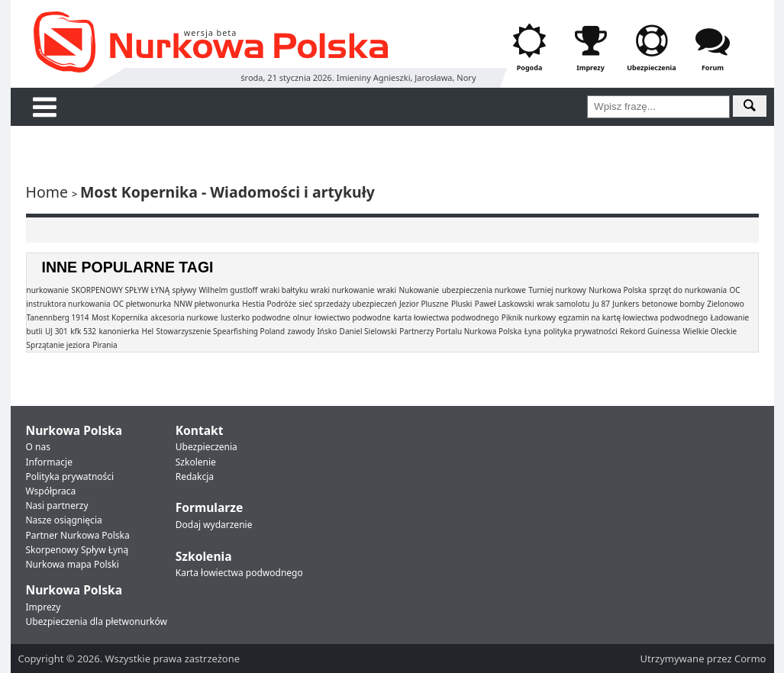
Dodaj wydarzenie (214, 525)
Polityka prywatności (70, 477)
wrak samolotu (563, 304)
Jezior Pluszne (424, 304)
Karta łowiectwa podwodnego (239, 573)
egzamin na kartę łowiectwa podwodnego (634, 317)
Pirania (105, 345)
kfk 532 (83, 331)
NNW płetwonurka (206, 304)
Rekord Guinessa (650, 331)
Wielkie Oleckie (710, 331)
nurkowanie (48, 290)
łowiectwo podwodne (353, 317)
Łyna (533, 331)
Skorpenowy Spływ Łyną (77, 550)
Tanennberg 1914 (58, 317)
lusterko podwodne (255, 317)
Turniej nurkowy (557, 290)
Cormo (750, 659)
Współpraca (51, 491)
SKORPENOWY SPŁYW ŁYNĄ (120, 290)
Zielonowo (726, 304)
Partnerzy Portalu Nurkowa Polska (460, 331)
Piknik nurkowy (529, 317)
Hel (148, 331)
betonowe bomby (673, 304)
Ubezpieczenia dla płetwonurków (97, 621)
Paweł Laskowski (505, 304)
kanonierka (119, 331)
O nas (38, 447)
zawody (301, 331)
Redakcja (195, 477)
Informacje (49, 462)
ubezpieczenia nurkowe (484, 290)
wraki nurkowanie (342, 290)
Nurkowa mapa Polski (73, 564)
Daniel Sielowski (368, 331)
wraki (387, 290)
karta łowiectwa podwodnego (446, 317)
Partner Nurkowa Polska (78, 535)
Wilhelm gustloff (228, 290)
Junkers (626, 304)
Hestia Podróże (269, 304)
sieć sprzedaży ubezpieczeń (347, 304)
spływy (184, 290)
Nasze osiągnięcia (64, 520)
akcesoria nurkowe (184, 317)
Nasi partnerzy (57, 506)
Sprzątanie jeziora (58, 345)
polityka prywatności (580, 331)
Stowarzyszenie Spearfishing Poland (221, 331)
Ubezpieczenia (206, 447)
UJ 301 (56, 331)
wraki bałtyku (284, 290)
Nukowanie (419, 290)
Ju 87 (601, 304)
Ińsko (327, 331)
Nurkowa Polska (618, 290)
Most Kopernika (120, 317)
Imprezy (44, 607)
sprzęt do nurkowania (688, 290)
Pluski (462, 304)
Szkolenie (196, 462)
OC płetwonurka (142, 304)
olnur (303, 317)
